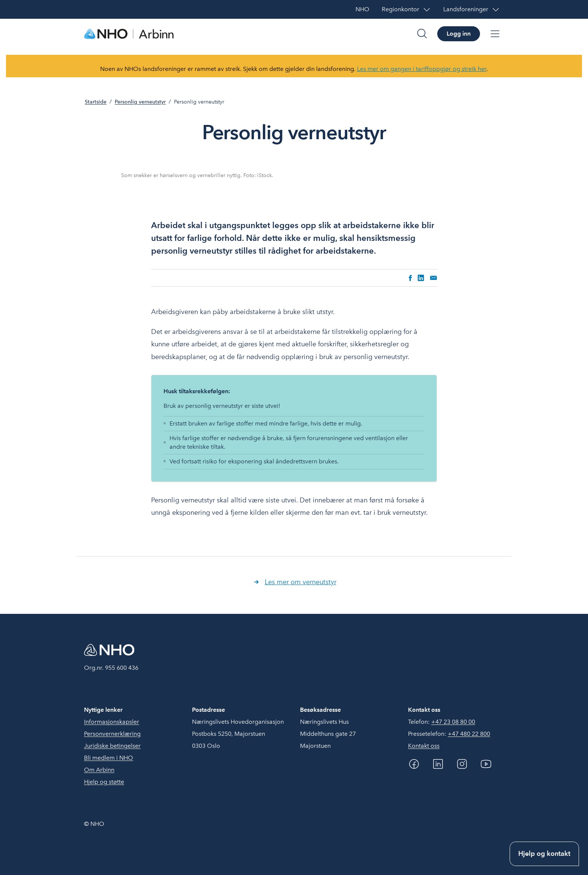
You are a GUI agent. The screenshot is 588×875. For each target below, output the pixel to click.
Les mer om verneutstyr (301, 582)
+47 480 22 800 (469, 734)
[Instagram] (462, 764)
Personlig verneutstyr (140, 102)
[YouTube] (486, 764)
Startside (96, 102)
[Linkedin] (438, 764)
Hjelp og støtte (104, 782)
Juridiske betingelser (112, 746)
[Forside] (129, 34)
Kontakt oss (424, 746)
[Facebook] (414, 764)
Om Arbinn (99, 770)
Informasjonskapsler (112, 722)
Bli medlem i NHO (109, 758)
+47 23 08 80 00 (453, 722)
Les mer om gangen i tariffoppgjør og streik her (422, 69)
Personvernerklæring (112, 734)
